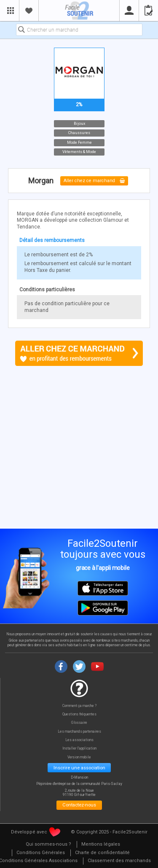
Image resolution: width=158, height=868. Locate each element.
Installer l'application (79, 748)
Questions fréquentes (79, 714)
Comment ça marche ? (79, 706)
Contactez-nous (79, 805)
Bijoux (79, 123)
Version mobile (79, 757)
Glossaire (79, 723)
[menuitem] (48, 845)
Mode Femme (79, 142)
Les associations (79, 740)
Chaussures (79, 133)
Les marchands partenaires (79, 732)
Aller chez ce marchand (94, 181)
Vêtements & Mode (79, 152)
